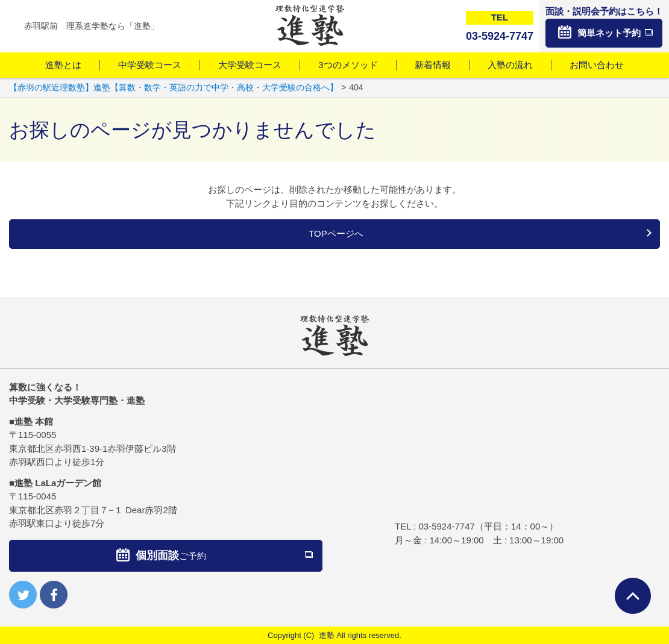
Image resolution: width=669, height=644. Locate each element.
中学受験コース (150, 65)
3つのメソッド (348, 65)
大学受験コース (250, 65)
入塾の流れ (510, 65)
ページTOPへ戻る (633, 596)
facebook (54, 595)
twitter (23, 595)
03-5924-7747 (446, 526)
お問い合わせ (597, 65)
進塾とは (63, 65)
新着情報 (433, 65)
